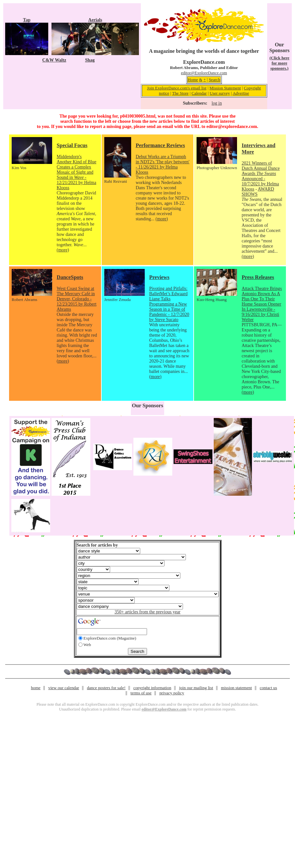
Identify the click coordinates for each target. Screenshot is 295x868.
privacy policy (172, 693)
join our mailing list (196, 688)
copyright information (152, 688)
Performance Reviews (160, 145)
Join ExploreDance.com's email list (177, 88)
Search (215, 80)
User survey (220, 93)
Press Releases (258, 277)
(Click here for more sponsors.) (279, 63)
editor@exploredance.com (232, 127)
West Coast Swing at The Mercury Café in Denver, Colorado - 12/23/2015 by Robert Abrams (77, 299)
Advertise (241, 93)
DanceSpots (70, 277)
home (36, 688)
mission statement (236, 688)
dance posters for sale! (106, 688)
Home (193, 80)
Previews (159, 277)
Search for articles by (97, 545)
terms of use (141, 693)
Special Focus (72, 145)
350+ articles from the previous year (147, 612)
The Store (180, 93)
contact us (268, 688)
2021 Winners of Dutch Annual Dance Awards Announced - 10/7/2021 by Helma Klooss (261, 176)
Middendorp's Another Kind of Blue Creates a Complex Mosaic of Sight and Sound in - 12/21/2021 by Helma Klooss (76, 172)
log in (217, 103)
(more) (63, 250)
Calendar (199, 93)
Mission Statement (225, 88)
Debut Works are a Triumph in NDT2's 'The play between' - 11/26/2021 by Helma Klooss (163, 164)
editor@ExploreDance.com (204, 73)
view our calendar (64, 688)
